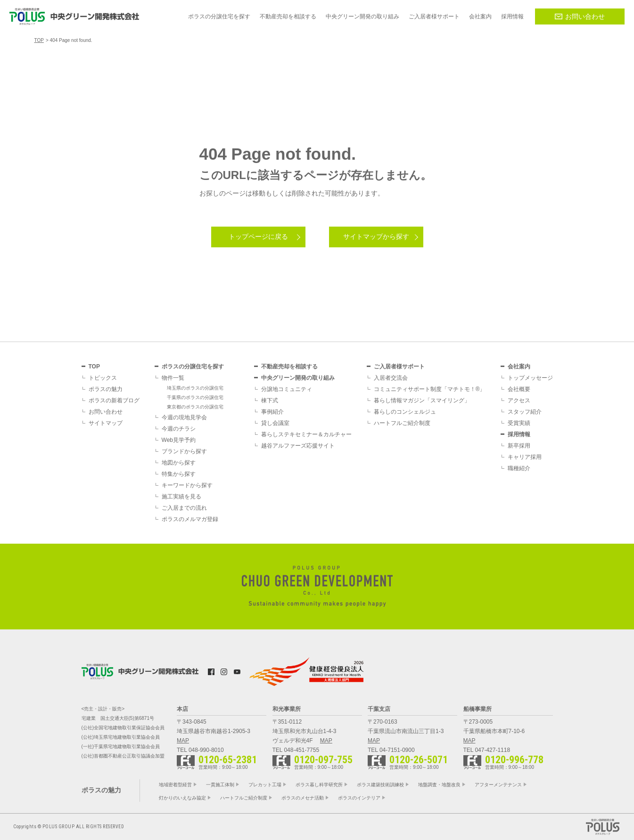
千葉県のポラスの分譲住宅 (195, 397)
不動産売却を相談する (289, 367)
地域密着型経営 (175, 785)
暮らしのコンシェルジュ (405, 412)
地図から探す (179, 463)
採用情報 (519, 434)
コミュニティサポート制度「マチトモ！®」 (430, 389)
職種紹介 (519, 468)
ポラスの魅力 (106, 389)
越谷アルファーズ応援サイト (298, 446)
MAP (183, 741)
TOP (94, 367)
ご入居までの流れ (184, 508)
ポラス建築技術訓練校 (380, 785)
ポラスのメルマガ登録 (190, 519)
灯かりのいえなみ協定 (182, 798)
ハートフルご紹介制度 (402, 423)
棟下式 (270, 400)
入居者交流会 (391, 378)
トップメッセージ (530, 378)
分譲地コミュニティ (287, 389)
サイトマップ (106, 423)
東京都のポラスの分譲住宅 (195, 407)
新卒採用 (519, 446)
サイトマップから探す (376, 237)
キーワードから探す (187, 485)
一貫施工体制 (220, 785)
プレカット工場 (265, 785)
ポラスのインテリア (359, 798)
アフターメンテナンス (498, 785)
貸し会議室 (275, 423)
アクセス (519, 400)
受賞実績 (519, 423)
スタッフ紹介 (525, 412)
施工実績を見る (181, 497)
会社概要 (519, 389)
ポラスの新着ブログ (114, 400)
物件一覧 (173, 378)
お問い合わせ (580, 16)
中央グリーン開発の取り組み (298, 378)
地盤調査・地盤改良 (439, 785)
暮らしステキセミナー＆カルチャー (306, 434)
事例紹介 (272, 412)
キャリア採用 (525, 457)
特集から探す (179, 474)
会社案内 (519, 367)
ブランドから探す (184, 451)
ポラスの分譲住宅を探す (193, 367)
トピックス (103, 378)
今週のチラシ (179, 429)
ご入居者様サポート (399, 367)
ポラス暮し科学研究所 (319, 785)
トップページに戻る (258, 237)
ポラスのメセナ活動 (303, 798)
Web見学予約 (179, 440)
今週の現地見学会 (184, 417)
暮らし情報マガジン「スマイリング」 (422, 400)
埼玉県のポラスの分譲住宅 (195, 388)
